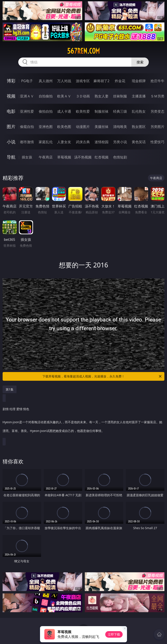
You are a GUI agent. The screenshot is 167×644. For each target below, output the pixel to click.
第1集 (10, 389)
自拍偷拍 (46, 96)
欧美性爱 (83, 111)
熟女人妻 (102, 96)
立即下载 (114, 634)
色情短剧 (120, 157)
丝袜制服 (120, 96)
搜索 (140, 62)
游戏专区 (83, 81)
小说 (11, 142)
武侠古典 (83, 142)
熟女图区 (139, 127)
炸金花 (120, 81)
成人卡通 (64, 111)
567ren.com (83, 51)
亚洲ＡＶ (27, 96)
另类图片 (157, 127)
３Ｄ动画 (83, 96)
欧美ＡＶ (64, 96)
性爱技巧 (157, 142)
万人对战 (64, 81)
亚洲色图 (46, 127)
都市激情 (27, 142)
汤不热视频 (83, 157)
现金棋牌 (139, 81)
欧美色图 (64, 127)
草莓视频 (64, 157)
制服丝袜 (102, 111)
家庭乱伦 (46, 142)
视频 (11, 96)
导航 (11, 157)
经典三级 (120, 111)
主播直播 (139, 96)
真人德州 (46, 81)
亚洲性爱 (27, 111)
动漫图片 (83, 127)
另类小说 (120, 142)
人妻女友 (64, 142)
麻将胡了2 (101, 81)
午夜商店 (46, 157)
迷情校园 (102, 142)
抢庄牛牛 (157, 81)
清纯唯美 (120, 127)
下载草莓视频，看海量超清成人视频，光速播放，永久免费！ (102, 376)
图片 (11, 127)
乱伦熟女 (139, 111)
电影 (11, 111)
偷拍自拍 (46, 111)
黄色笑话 (139, 142)
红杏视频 (102, 157)
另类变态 (157, 111)
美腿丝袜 (102, 127)
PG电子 (27, 81)
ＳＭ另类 (157, 96)
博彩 (11, 81)
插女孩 (27, 157)
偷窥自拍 (27, 127)
